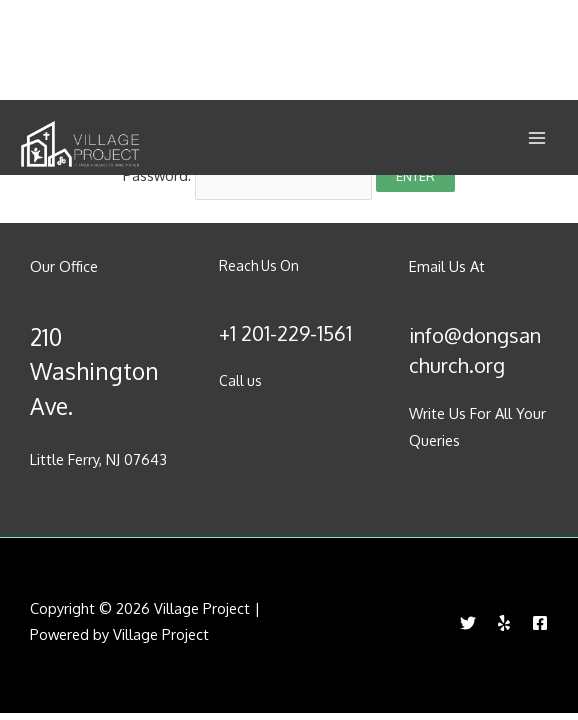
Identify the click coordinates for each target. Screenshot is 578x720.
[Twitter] (468, 623)
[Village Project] (80, 145)
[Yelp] (504, 623)
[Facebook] (540, 623)
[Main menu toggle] (537, 138)
